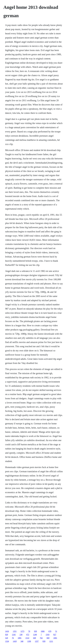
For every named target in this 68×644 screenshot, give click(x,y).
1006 (43, 631)
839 (44, 641)
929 (7, 635)
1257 (37, 641)
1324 (7, 641)
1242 (14, 635)
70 (29, 631)
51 (56, 631)
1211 (51, 641)
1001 (55, 638)
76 (13, 638)
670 (50, 631)
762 (41, 638)
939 (35, 631)
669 (48, 638)
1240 (35, 635)
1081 (20, 638)
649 (34, 638)
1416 (7, 631)
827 (55, 635)
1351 (15, 631)
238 (21, 635)
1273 (22, 631)
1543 (48, 635)
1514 (27, 638)
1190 (29, 641)
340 (22, 641)
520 (7, 638)
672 (28, 635)
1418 (15, 641)
